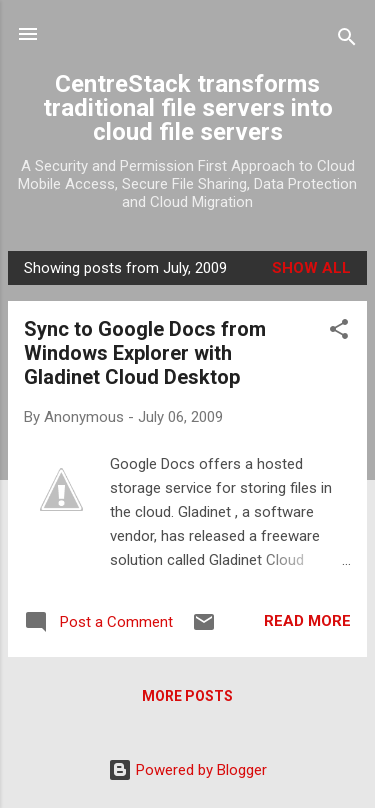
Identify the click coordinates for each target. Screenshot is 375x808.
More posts (187, 696)
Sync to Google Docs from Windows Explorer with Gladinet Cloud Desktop (145, 353)
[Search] (347, 40)
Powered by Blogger (187, 770)
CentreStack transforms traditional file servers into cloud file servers (188, 108)
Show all (311, 268)
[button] (339, 332)
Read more (307, 621)
